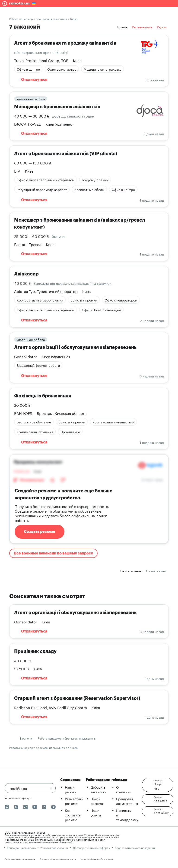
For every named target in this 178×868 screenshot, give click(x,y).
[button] (158, 785)
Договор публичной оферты (92, 847)
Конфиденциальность (21, 847)
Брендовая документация (127, 801)
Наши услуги (96, 812)
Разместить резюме (74, 801)
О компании (124, 789)
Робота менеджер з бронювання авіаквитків (67, 738)
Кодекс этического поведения (135, 847)
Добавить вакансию (98, 789)
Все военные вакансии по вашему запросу (53, 553)
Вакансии (26, 738)
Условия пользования (54, 847)
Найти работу (70, 789)
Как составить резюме (73, 815)
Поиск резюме (97, 801)
